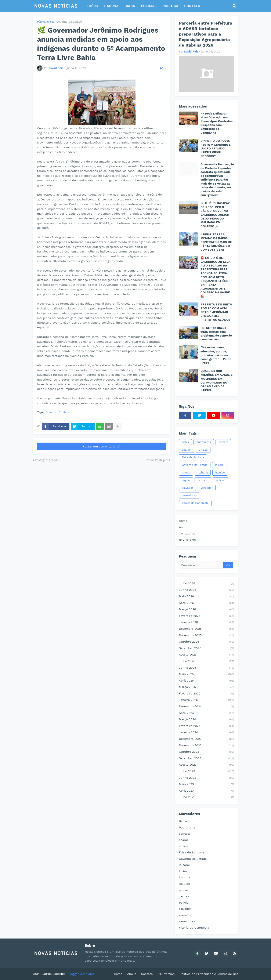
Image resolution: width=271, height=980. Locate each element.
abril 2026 (206, 603)
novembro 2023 (206, 746)
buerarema (204, 442)
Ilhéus (186, 473)
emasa (203, 450)
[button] (234, 6)
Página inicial (45, 22)
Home (183, 521)
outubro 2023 (206, 752)
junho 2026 (206, 590)
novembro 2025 (206, 636)
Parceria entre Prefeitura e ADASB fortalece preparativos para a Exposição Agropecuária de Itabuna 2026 (206, 34)
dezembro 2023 (206, 739)
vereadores (189, 495)
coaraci (187, 450)
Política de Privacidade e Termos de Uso (209, 974)
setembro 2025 (206, 649)
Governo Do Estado (69, 22)
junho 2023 (206, 778)
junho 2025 (206, 668)
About (183, 527)
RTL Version (187, 540)
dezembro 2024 (206, 707)
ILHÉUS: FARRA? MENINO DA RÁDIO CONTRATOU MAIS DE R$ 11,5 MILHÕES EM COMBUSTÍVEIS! (216, 242)
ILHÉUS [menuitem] (92, 6)
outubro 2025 (206, 642)
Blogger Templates (81, 974)
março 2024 (206, 720)
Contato (147, 974)
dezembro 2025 (206, 629)
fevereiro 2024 (206, 726)
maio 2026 (206, 597)
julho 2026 (206, 584)
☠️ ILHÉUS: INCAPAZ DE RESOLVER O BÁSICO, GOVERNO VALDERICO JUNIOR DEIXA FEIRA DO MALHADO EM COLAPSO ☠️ (215, 215)
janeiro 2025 (206, 700)
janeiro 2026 (206, 623)
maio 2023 (206, 784)
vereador (207, 488)
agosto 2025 (206, 655)
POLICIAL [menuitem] (149, 6)
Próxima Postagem (156, 460)
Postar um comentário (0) (102, 446)
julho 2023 (206, 772)
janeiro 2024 (206, 733)
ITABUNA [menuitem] (111, 6)
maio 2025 (206, 674)
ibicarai (220, 465)
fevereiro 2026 (206, 616)
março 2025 (206, 687)
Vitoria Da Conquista (195, 503)
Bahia (185, 442)
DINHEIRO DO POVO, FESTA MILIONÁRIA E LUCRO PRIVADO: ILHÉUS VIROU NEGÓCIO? (216, 148)
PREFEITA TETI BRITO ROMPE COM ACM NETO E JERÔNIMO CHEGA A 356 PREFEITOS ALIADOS (216, 312)
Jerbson (203, 480)
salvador (187, 488)
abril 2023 (206, 791)
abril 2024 (206, 713)
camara (223, 442)
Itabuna (203, 473)
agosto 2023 (206, 765)
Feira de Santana (193, 457)
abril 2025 (206, 681)
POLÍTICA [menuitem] (170, 6)
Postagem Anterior (47, 460)
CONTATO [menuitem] (192, 6)
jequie (186, 480)
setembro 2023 (206, 759)
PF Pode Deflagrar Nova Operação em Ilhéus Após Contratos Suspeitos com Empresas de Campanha (216, 123)
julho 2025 (206, 661)
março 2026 (206, 610)
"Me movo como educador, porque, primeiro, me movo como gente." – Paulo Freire (216, 355)
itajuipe (220, 473)
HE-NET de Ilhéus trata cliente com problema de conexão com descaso (216, 334)
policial (221, 480)
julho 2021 (206, 797)
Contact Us (187, 533)
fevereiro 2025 (206, 694)
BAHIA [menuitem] (130, 6)
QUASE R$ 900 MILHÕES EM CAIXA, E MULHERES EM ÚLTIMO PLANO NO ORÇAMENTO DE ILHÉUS (216, 380)
